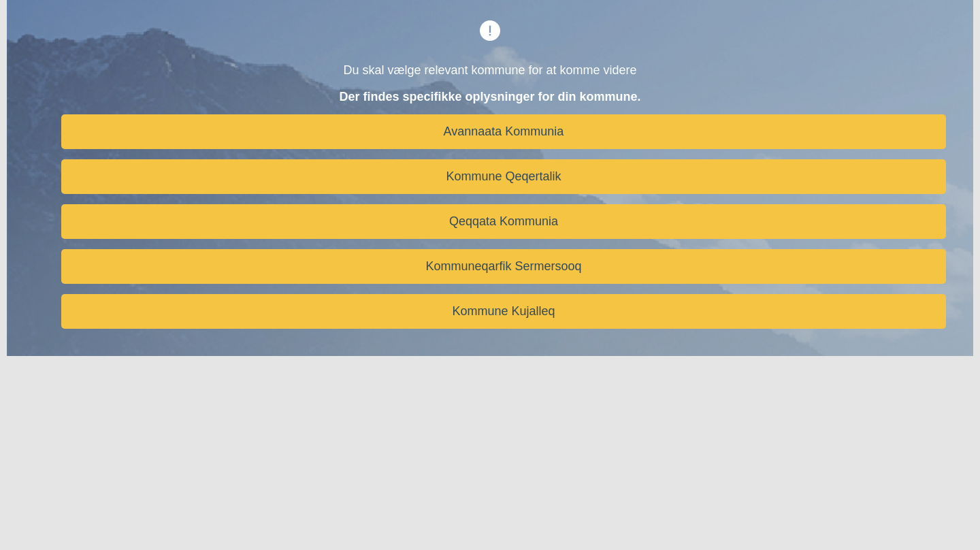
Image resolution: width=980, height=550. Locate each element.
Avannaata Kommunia (504, 131)
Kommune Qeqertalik (503, 176)
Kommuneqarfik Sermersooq (503, 266)
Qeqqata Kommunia (504, 221)
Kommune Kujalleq (503, 311)
